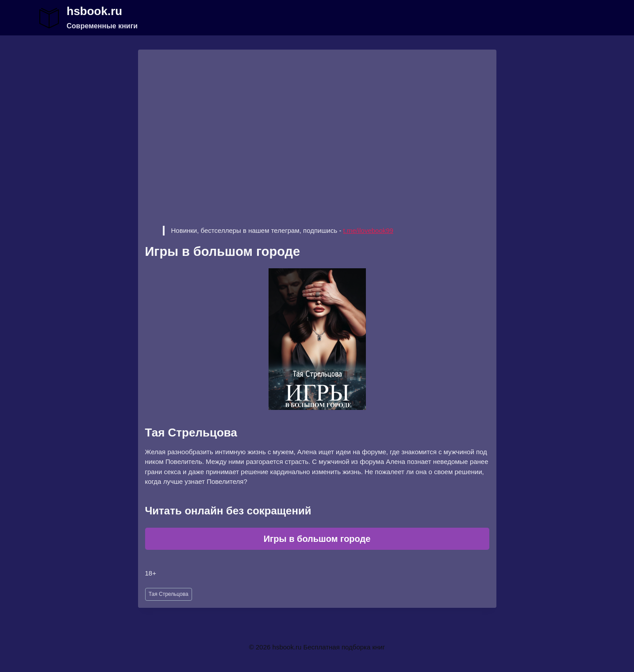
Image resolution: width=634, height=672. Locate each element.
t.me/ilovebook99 (368, 230)
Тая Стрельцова (169, 594)
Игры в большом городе (317, 539)
